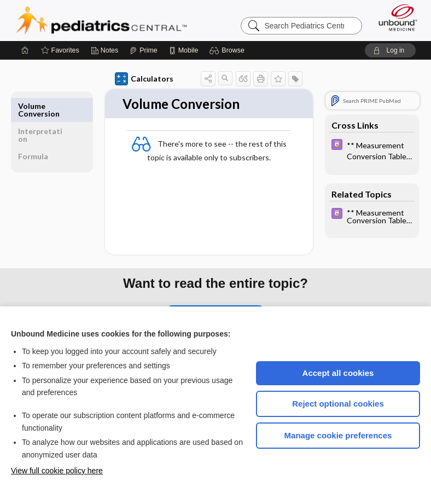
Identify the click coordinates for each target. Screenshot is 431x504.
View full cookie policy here (57, 471)
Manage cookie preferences (338, 435)
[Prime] (143, 50)
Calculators (144, 79)
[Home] (25, 50)
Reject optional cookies (338, 404)
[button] (228, 50)
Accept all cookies (338, 373)
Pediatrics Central (101, 20)
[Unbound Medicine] (394, 18)
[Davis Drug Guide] (372, 150)
